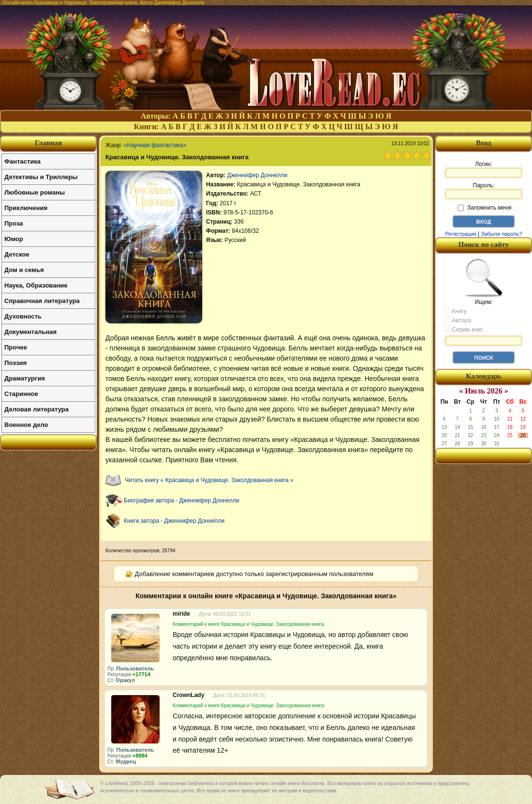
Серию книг (463, 329)
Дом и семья (24, 270)
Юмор (14, 239)
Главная (48, 143)
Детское (17, 254)
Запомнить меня (484, 208)
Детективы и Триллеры (41, 177)
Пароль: (484, 191)
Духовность (23, 316)
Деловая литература (37, 409)
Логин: (484, 169)
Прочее (16, 347)
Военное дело (26, 425)
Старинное (21, 394)
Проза (14, 223)
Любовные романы (35, 192)
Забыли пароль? (502, 234)
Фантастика (22, 161)
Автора (458, 320)
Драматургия (25, 378)
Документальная (30, 332)
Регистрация (460, 234)
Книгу (455, 311)
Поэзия (15, 363)
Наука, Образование (36, 285)
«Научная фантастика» (155, 145)
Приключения (26, 208)
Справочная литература (42, 301)
